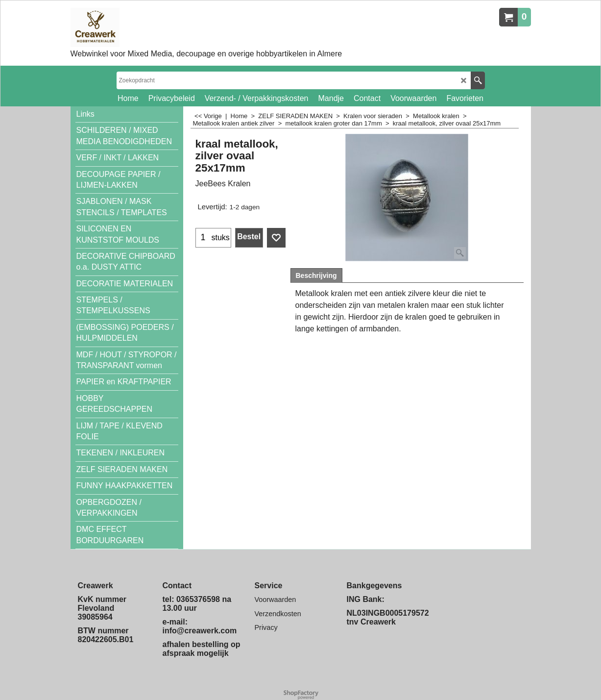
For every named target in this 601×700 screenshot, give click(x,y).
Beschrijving (316, 275)
